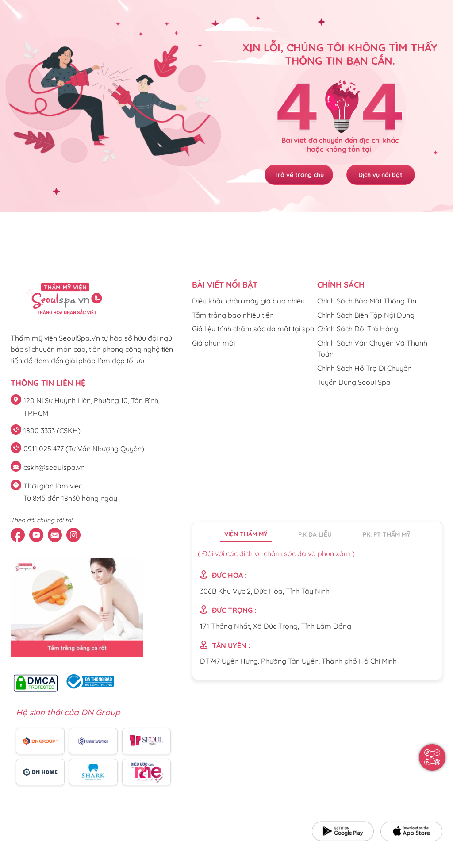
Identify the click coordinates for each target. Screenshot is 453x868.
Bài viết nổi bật (225, 285)
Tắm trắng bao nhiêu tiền (233, 315)
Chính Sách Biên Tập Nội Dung (366, 315)
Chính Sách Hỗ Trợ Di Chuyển (364, 368)
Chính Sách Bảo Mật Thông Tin (367, 301)
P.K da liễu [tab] (315, 534)
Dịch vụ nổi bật (382, 175)
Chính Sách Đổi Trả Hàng (358, 329)
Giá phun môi (213, 343)
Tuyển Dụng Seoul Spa (354, 382)
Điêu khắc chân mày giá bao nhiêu (248, 301)
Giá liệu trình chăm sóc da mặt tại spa (253, 329)
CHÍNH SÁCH (341, 285)
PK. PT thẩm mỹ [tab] (386, 534)
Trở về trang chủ (298, 175)
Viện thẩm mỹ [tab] (246, 534)
